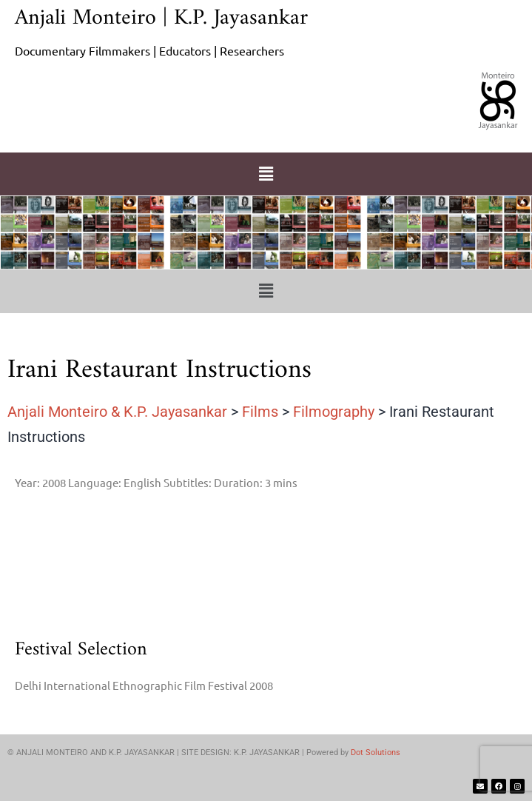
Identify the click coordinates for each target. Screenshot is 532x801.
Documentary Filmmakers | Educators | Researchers (149, 50)
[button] (266, 174)
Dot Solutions (376, 753)
